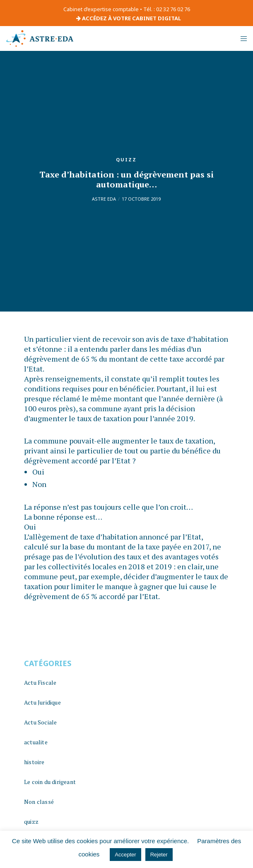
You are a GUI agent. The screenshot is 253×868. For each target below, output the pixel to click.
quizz (126, 159)
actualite (36, 742)
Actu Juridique (42, 702)
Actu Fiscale (40, 682)
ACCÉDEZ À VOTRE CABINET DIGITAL (129, 18)
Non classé (39, 802)
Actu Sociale (40, 722)
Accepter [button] (125, 855)
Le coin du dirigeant (50, 782)
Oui (38, 472)
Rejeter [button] (159, 855)
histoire (34, 762)
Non (39, 484)
